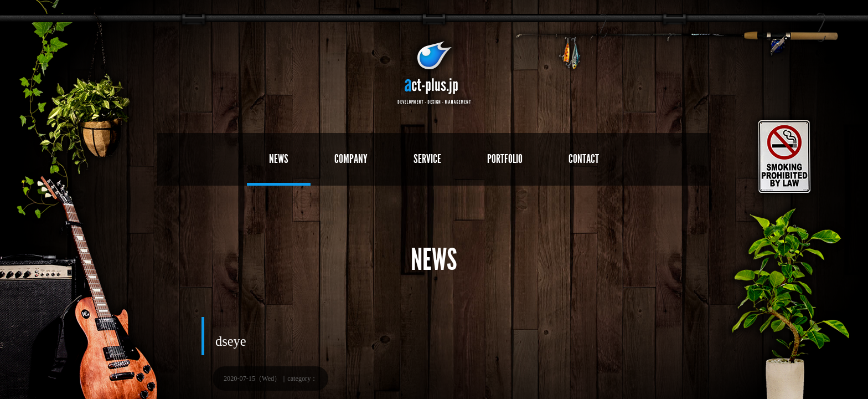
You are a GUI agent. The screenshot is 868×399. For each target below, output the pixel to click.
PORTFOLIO (505, 159)
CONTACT (584, 159)
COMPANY (351, 159)
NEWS (279, 159)
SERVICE (427, 159)
